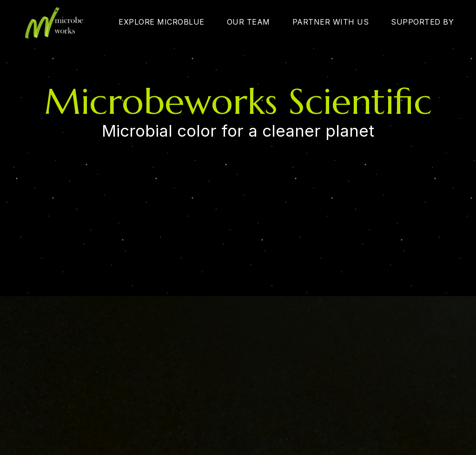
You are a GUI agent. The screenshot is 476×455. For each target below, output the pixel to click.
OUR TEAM (248, 22)
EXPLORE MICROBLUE (162, 22)
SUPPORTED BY (422, 22)
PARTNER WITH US (331, 22)
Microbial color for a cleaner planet (238, 131)
